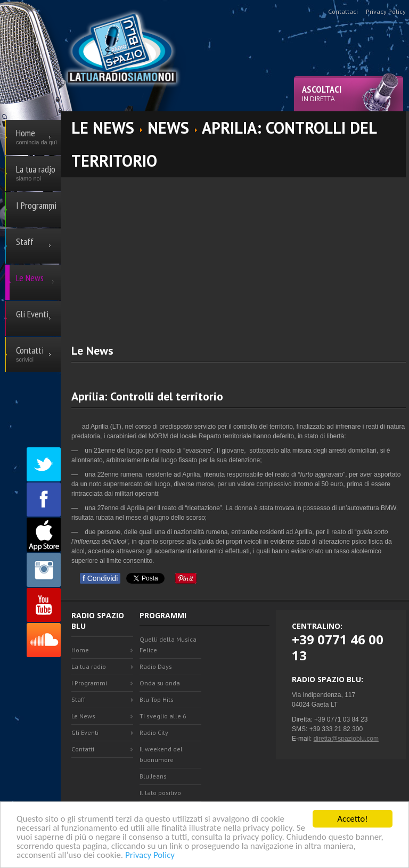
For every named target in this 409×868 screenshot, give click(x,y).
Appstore (44, 535)
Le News (83, 716)
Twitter (44, 464)
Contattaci (343, 11)
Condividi (100, 578)
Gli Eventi (85, 732)
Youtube (44, 605)
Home (80, 650)
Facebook (44, 499)
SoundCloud (44, 640)
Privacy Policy (150, 855)
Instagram (44, 570)
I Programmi (89, 683)
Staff (78, 699)
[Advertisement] (240, 252)
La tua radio (89, 666)
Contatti (83, 749)
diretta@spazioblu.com (346, 739)
